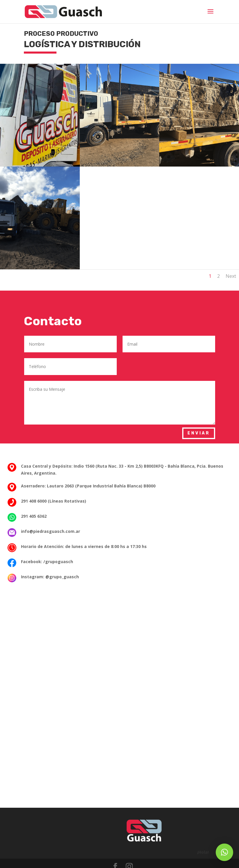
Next (231, 276)
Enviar (199, 433)
